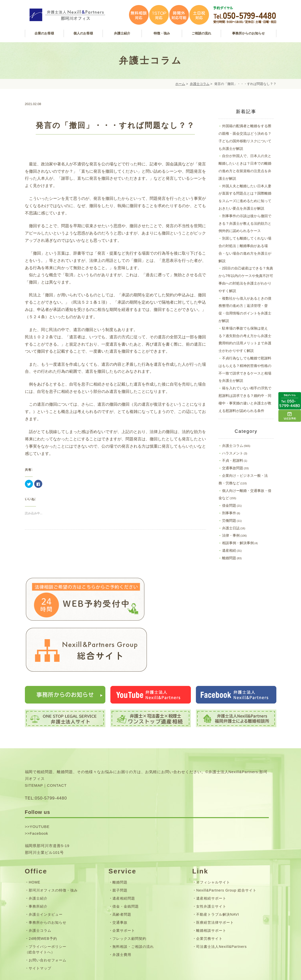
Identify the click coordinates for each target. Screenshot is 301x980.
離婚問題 (229, 558)
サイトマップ (40, 923)
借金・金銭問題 (126, 861)
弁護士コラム (200, 84)
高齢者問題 (122, 869)
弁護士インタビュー (46, 869)
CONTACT (57, 740)
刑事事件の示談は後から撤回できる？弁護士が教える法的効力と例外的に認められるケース (245, 223)
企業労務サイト (209, 893)
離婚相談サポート (211, 885)
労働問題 (229, 521)
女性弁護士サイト (211, 861)
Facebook (39, 788)
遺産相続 (229, 550)
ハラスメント (233, 453)
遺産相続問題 (124, 853)
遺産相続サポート (211, 853)
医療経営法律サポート (215, 877)
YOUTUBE (40, 781)
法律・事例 (231, 535)
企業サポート (124, 885)
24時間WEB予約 (43, 893)
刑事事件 (229, 513)
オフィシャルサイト (213, 836)
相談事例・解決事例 (238, 543)
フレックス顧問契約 (129, 893)
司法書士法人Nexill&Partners (221, 901)
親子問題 (120, 845)
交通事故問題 (233, 468)
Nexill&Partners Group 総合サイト (226, 845)
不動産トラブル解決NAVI (218, 869)
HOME (34, 836)
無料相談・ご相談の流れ (133, 901)
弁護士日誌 (231, 528)
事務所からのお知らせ (48, 877)
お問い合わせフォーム (48, 915)
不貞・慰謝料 (233, 460)
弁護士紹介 (38, 853)
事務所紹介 (38, 861)
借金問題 (229, 505)
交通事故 (120, 877)
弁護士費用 (122, 909)
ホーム (180, 84)
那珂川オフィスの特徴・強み (53, 845)
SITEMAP (34, 740)
